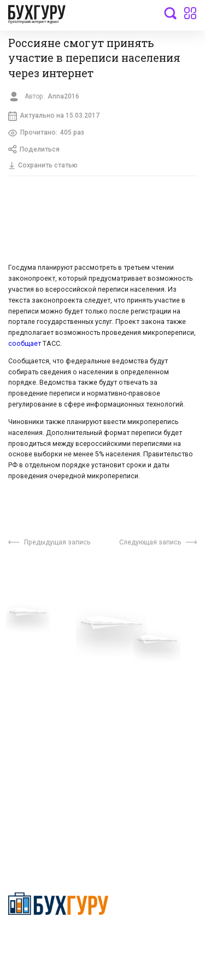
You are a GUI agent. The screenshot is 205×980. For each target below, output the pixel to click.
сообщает (25, 344)
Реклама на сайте (40, 718)
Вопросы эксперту (41, 637)
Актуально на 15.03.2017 (54, 116)
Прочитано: (46, 133)
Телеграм (26, 670)
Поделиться (34, 150)
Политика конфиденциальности (58, 940)
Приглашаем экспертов (51, 654)
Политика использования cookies (149, 698)
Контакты (26, 687)
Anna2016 (63, 96)
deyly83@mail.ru (47, 826)
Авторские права (39, 735)
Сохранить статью (43, 166)
